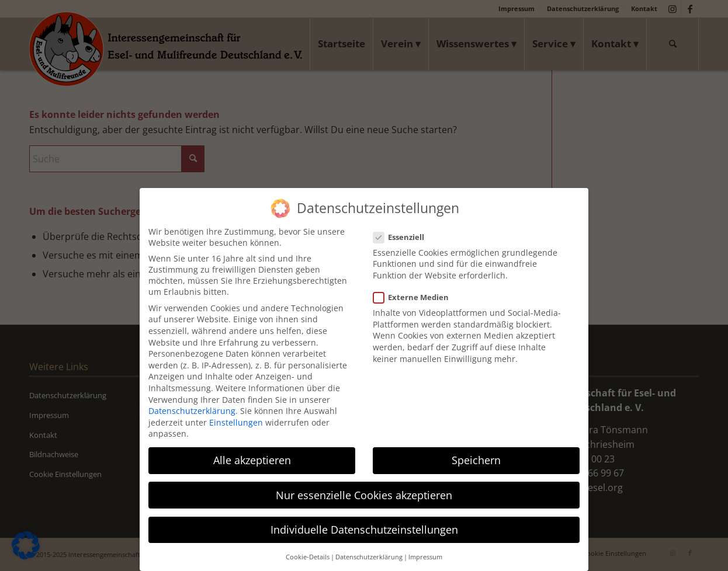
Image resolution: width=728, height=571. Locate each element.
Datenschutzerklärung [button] (369, 549)
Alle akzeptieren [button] (252, 452)
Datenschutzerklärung (192, 403)
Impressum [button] (425, 549)
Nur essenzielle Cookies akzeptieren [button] (364, 487)
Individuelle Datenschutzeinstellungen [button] (364, 521)
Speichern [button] (476, 452)
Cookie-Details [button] (308, 549)
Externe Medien (416, 290)
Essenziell (403, 229)
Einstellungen (236, 415)
